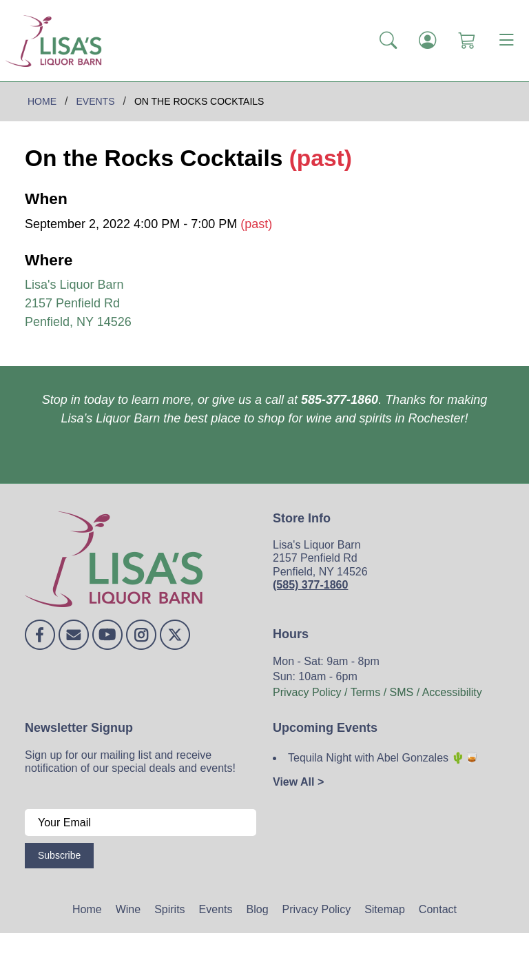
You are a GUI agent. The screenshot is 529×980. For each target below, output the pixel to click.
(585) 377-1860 (310, 585)
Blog (258, 909)
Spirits (169, 909)
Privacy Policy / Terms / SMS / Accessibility (377, 692)
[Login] (427, 41)
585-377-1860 (340, 400)
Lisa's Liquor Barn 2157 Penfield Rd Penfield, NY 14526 (78, 303)
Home (87, 909)
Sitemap (385, 909)
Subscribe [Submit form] (59, 855)
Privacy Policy (317, 909)
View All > (298, 782)
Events (216, 909)
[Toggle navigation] (506, 41)
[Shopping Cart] (467, 41)
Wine (128, 909)
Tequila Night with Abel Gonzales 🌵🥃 (383, 758)
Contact (438, 909)
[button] (388, 41)
